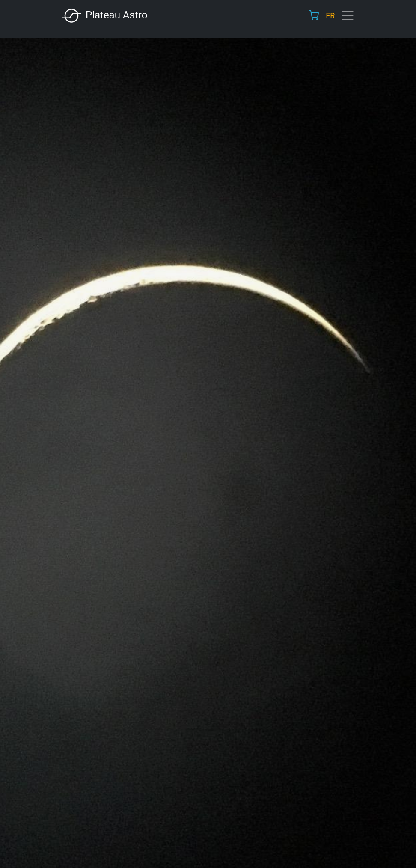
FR (330, 16)
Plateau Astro (104, 16)
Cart (314, 15)
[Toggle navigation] (348, 15)
